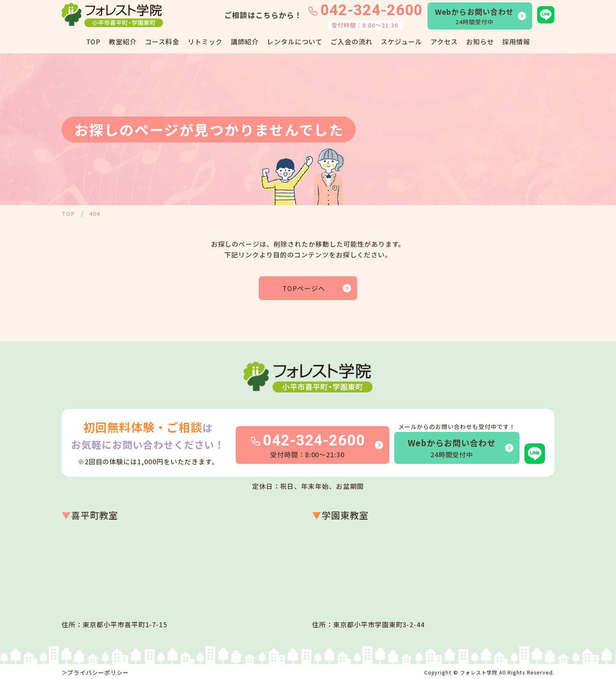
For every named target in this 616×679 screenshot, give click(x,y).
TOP (94, 41)
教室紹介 (123, 41)
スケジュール (401, 41)
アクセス (444, 41)
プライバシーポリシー (98, 672)
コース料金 (162, 41)
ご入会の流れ (352, 41)
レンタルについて (295, 41)
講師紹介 (245, 41)
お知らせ (480, 41)
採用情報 (516, 41)
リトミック (205, 41)
